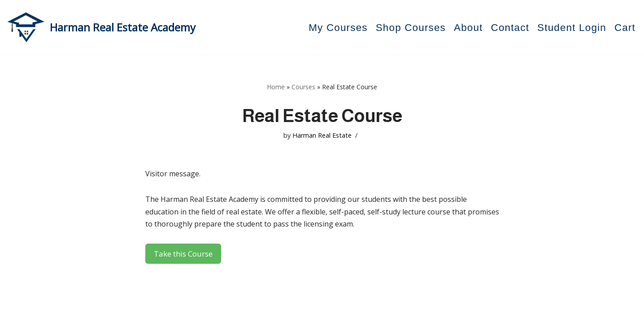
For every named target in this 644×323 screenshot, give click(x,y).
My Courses (338, 28)
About (468, 28)
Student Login (572, 28)
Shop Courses (411, 28)
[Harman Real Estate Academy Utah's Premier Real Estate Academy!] (101, 27)
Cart (625, 28)
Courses (303, 87)
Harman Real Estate (322, 135)
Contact (510, 28)
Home (276, 87)
